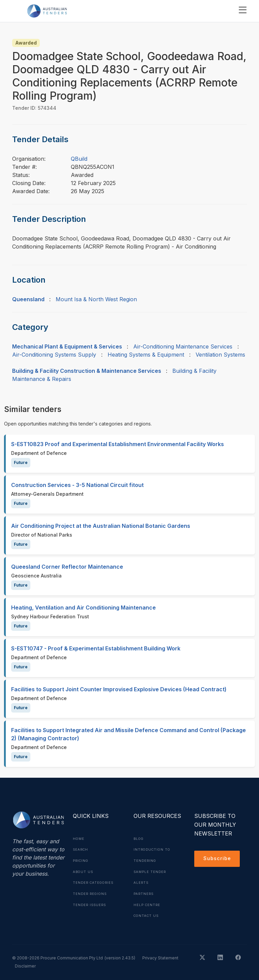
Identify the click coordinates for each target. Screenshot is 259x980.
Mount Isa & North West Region (96, 299)
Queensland (28, 299)
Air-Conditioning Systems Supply (54, 355)
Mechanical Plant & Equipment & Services (67, 346)
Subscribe (218, 859)
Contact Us (147, 914)
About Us (84, 871)
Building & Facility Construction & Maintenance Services (87, 371)
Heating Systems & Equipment (146, 355)
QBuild (79, 159)
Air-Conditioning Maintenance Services (183, 346)
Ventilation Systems (220, 355)
